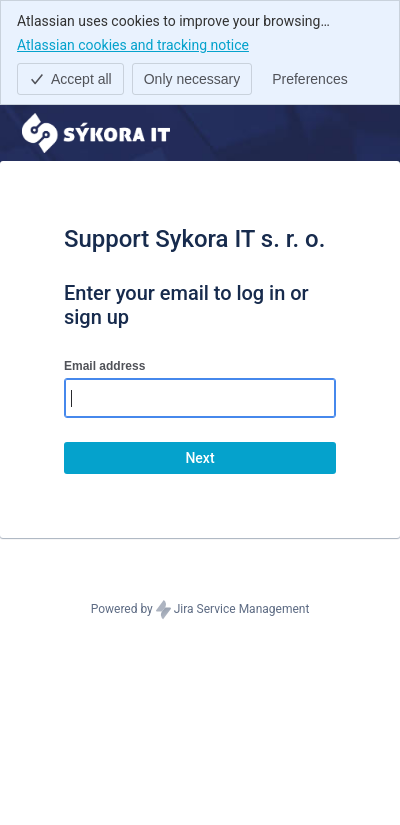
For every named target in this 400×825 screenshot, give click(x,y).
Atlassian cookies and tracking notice (133, 44)
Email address (104, 366)
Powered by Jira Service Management (200, 610)
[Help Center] (96, 133)
